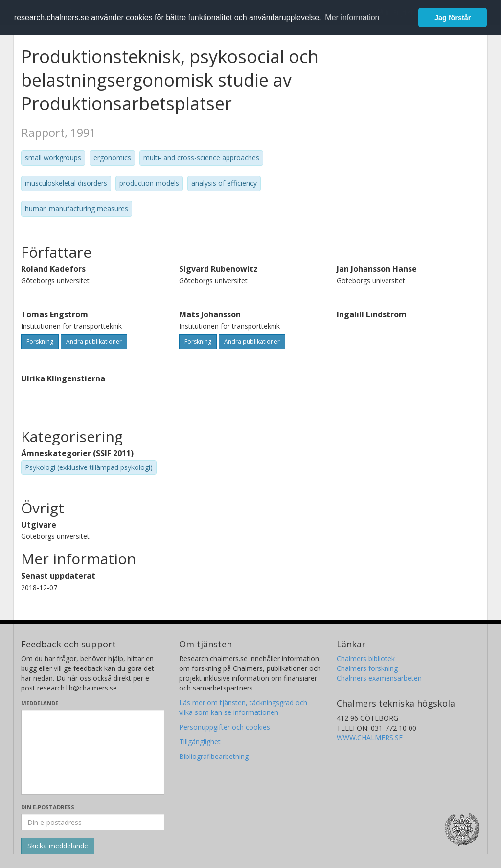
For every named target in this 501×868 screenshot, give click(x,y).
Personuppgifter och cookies (225, 727)
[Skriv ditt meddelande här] (93, 752)
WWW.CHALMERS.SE (370, 738)
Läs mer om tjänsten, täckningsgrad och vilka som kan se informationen (243, 707)
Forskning (40, 342)
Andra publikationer (94, 342)
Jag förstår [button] (453, 18)
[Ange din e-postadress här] (93, 822)
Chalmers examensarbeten (379, 678)
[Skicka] (58, 846)
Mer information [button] (352, 17)
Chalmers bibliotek (366, 658)
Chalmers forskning (367, 668)
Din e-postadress (48, 807)
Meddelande (40, 703)
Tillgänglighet (200, 742)
